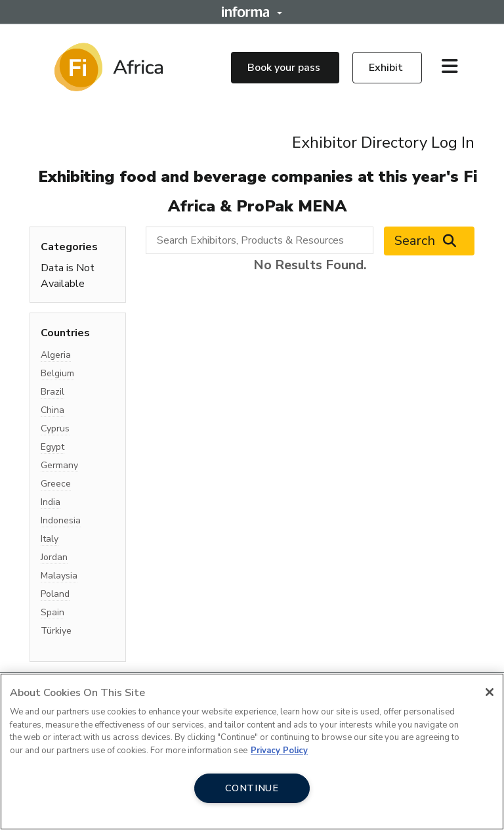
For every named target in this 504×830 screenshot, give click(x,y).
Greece (56, 484)
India (51, 502)
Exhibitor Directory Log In (383, 142)
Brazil (52, 392)
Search (429, 241)
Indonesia (61, 520)
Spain (52, 612)
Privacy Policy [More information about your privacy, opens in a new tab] (279, 751)
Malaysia (59, 576)
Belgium (57, 373)
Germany (59, 465)
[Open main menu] (455, 67)
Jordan (54, 557)
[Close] (490, 692)
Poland (55, 594)
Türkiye (56, 631)
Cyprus (55, 428)
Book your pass (285, 68)
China (52, 410)
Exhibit (387, 68)
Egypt (52, 447)
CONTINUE (252, 788)
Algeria (56, 355)
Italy (50, 539)
